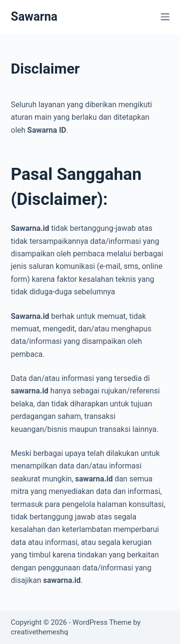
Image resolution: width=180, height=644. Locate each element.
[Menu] (165, 17)
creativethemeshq (40, 632)
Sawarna (34, 17)
